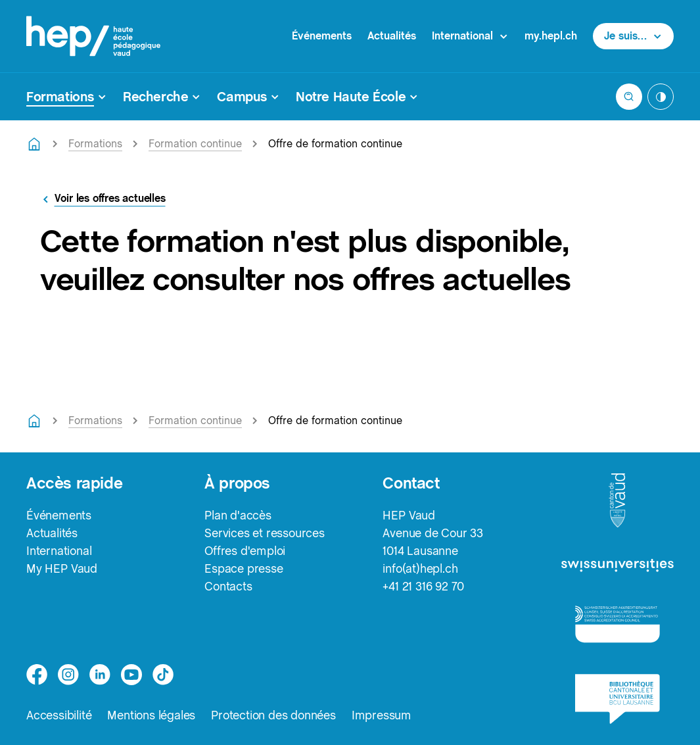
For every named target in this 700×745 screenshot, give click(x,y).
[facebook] (37, 675)
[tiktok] (163, 675)
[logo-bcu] (618, 699)
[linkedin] (100, 675)
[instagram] (68, 675)
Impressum (382, 715)
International (59, 551)
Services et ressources (265, 533)
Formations (95, 144)
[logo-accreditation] (618, 624)
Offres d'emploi (245, 551)
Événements (322, 36)
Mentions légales (151, 715)
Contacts (228, 586)
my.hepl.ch (551, 36)
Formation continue (195, 144)
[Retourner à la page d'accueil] (34, 144)
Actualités (392, 36)
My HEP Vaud (62, 568)
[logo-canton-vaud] (617, 501)
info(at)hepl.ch (420, 568)
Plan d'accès (238, 515)
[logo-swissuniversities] (618, 566)
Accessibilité (59, 715)
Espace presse (244, 568)
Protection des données (273, 715)
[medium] (131, 675)
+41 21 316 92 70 (423, 586)
